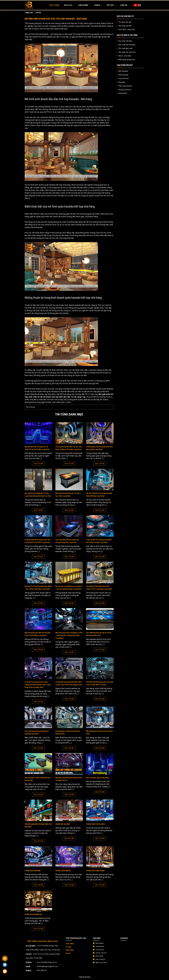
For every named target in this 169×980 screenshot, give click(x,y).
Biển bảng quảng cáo (127, 60)
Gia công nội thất (125, 26)
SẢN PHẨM (70, 951)
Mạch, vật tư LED (101, 963)
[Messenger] (5, 965)
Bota (89, 978)
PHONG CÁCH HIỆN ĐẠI (63, 871)
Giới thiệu (54, 5)
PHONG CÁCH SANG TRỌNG (95, 871)
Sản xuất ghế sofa (125, 49)
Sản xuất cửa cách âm (127, 52)
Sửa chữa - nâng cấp (127, 30)
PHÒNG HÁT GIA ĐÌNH (63, 825)
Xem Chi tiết (38, 464)
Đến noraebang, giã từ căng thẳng (97, 778)
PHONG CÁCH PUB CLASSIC (96, 825)
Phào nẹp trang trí (125, 86)
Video (98, 5)
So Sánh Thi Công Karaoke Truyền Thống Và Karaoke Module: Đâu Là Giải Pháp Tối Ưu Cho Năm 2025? (38, 685)
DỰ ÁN (68, 954)
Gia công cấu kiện (125, 41)
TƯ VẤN (69, 948)
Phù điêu (122, 82)
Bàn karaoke (123, 71)
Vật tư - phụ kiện (125, 56)
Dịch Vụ (69, 5)
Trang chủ (29, 13)
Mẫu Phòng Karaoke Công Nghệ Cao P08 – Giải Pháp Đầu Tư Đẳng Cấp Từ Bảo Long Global (69, 636)
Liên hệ (124, 5)
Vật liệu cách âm (125, 90)
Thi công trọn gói (125, 22)
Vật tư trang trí (100, 960)
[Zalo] (5, 971)
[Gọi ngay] (5, 958)
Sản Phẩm (84, 5)
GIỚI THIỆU (70, 944)
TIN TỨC (111, 5)
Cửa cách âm (124, 79)
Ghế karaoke (123, 75)
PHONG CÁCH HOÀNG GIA (33, 915)
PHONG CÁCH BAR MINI (33, 871)
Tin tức (38, 13)
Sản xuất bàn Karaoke (127, 45)
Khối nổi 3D (123, 93)
